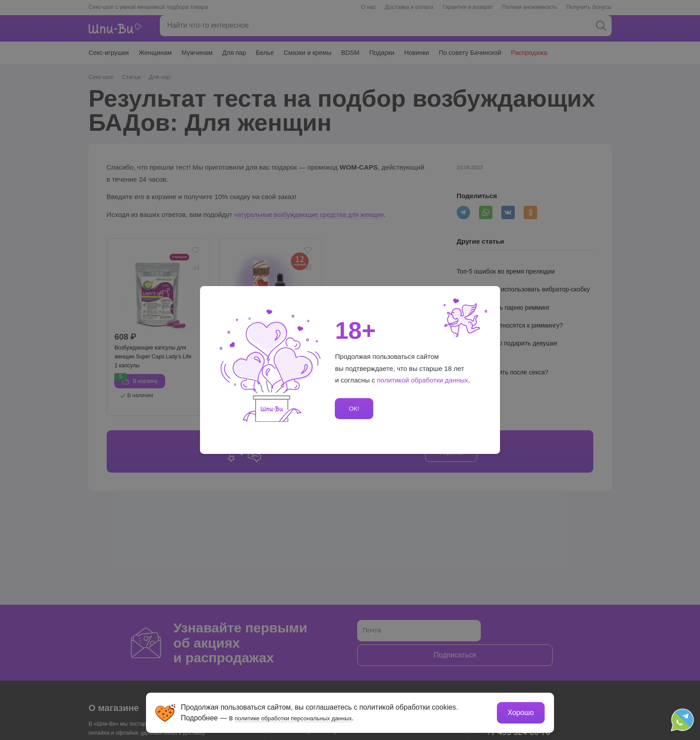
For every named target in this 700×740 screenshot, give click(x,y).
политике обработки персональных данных (308, 717)
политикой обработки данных (423, 380)
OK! (353, 409)
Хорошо (519, 711)
